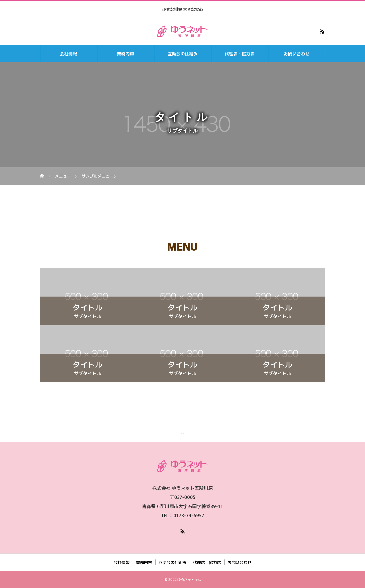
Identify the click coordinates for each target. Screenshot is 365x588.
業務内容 (125, 54)
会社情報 (68, 54)
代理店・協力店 (240, 54)
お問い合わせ (297, 54)
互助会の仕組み (183, 54)
